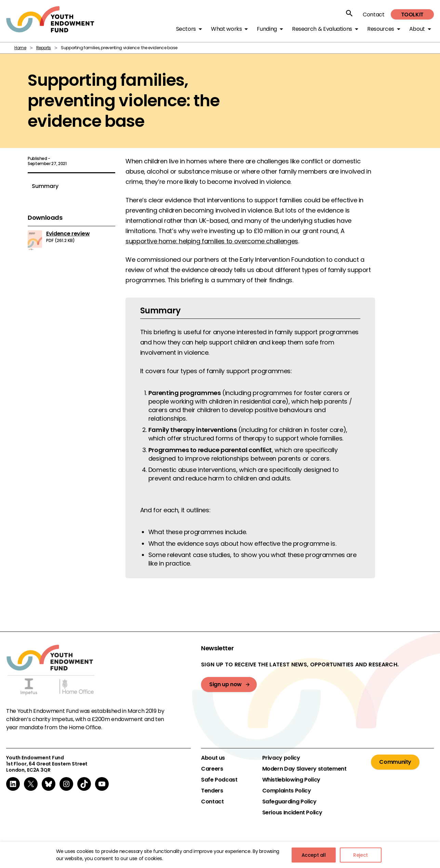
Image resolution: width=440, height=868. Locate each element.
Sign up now (225, 684)
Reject (361, 855)
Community (395, 762)
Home (20, 48)
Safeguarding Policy (289, 802)
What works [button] (226, 29)
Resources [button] (381, 29)
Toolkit (412, 15)
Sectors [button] (186, 29)
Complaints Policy (287, 791)
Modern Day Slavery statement (304, 769)
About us (213, 758)
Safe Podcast (219, 780)
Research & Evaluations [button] (322, 29)
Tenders (212, 791)
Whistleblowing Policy (291, 780)
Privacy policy (281, 758)
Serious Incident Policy (292, 813)
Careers (212, 769)
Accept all (314, 855)
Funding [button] (267, 29)
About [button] (417, 29)
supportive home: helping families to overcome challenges (212, 241)
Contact (374, 15)
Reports (44, 48)
